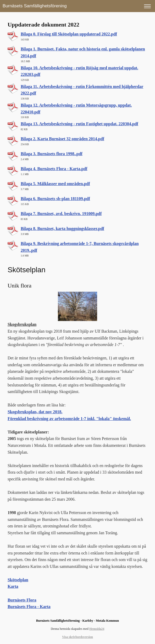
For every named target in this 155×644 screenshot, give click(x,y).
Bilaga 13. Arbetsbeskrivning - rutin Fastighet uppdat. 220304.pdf (79, 124)
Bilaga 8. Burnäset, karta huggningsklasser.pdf (62, 229)
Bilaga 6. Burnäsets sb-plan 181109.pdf (55, 199)
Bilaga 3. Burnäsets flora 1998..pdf (52, 154)
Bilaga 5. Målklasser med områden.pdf (55, 184)
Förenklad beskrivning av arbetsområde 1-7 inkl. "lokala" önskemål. (69, 419)
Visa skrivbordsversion (77, 637)
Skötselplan (18, 580)
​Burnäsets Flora (22, 600)
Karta (13, 586)
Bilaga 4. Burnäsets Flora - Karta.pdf (54, 169)
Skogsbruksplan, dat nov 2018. (35, 412)
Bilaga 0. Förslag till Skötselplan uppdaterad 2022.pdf (69, 34)
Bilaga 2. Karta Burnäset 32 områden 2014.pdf (62, 139)
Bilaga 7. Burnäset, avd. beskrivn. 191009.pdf (61, 214)
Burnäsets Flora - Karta (29, 607)
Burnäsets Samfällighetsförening (35, 6)
